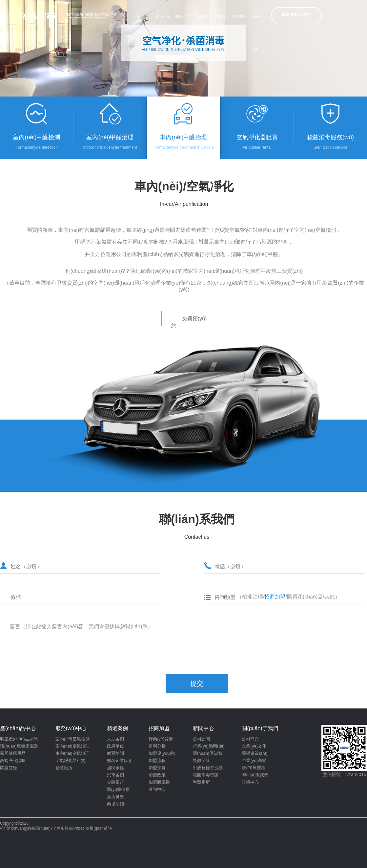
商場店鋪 (115, 804)
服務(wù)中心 (183, 20)
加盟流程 (157, 760)
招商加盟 (220, 16)
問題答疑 (9, 768)
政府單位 (115, 746)
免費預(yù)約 (189, 322)
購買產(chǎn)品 (305, 597)
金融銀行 (115, 782)
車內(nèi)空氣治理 (72, 753)
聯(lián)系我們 (255, 775)
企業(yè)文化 (254, 746)
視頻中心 (250, 782)
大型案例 (115, 739)
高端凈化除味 (13, 760)
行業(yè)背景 (161, 739)
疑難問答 (201, 760)
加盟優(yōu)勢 (162, 753)
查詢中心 (157, 789)
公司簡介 (250, 739)
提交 (197, 684)
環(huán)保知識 (208, 753)
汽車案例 (115, 775)
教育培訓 (115, 753)
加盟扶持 (157, 768)
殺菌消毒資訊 (206, 775)
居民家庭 (115, 768)
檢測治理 (253, 597)
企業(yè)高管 (254, 760)
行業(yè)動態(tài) (209, 746)
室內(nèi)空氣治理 (72, 746)
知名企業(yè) (119, 760)
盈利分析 (157, 746)
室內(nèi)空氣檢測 (72, 739)
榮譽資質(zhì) (255, 753)
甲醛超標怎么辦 (208, 768)
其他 (330, 597)
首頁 (139, 16)
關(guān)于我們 (260, 20)
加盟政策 (157, 775)
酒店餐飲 (115, 797)
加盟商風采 (159, 782)
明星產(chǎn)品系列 (19, 739)
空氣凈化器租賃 (70, 760)
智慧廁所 (64, 768)
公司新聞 (201, 739)
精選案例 (201, 16)
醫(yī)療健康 (119, 789)
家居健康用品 (13, 753)
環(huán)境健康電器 (19, 746)
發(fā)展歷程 (254, 768)
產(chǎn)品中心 (163, 20)
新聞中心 (239, 16)
